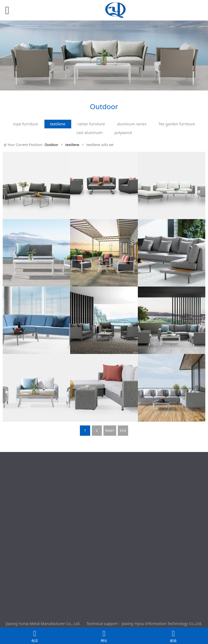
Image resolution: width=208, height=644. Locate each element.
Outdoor (52, 145)
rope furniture (26, 124)
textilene (58, 124)
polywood (123, 133)
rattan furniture (91, 124)
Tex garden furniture (177, 124)
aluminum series (132, 124)
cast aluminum (89, 133)
